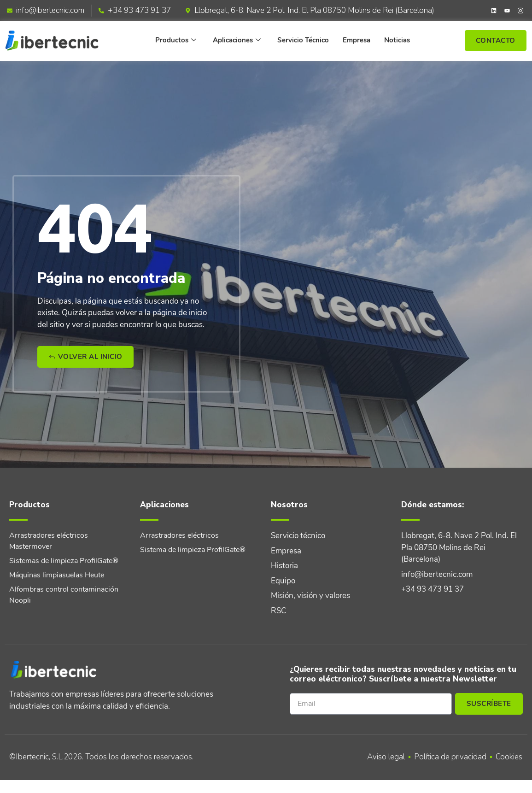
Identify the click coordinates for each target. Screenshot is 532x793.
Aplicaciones (237, 41)
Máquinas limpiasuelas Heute (57, 575)
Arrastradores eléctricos (179, 535)
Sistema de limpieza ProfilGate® (193, 550)
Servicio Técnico (303, 40)
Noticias (397, 40)
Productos (176, 41)
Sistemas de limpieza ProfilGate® (64, 561)
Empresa (357, 40)
